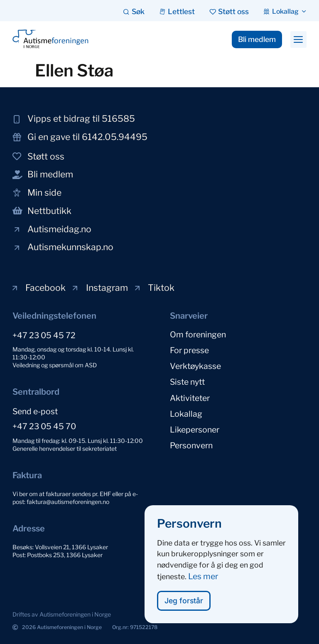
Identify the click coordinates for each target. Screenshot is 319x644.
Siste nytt (187, 382)
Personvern (191, 445)
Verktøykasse (195, 366)
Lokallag (186, 413)
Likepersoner (195, 429)
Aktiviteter (190, 398)
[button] (298, 39)
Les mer (203, 578)
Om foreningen (198, 334)
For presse (189, 350)
